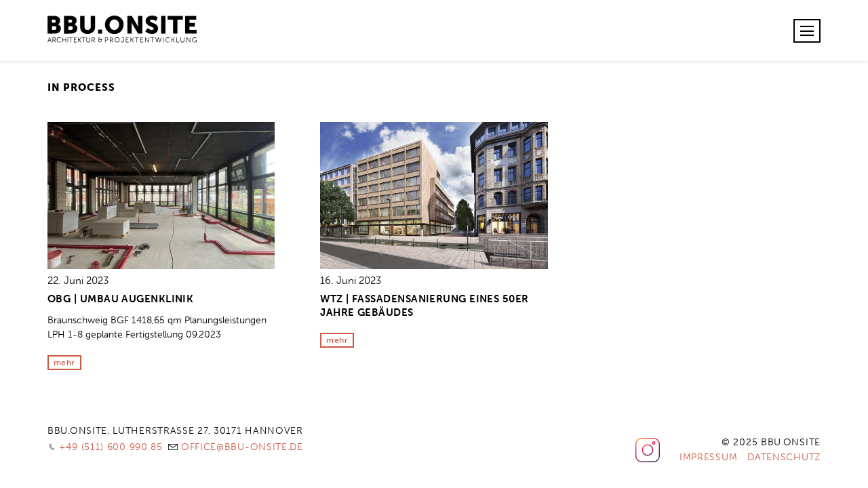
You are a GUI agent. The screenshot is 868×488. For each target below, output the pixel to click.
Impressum (708, 457)
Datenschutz (784, 457)
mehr (64, 363)
